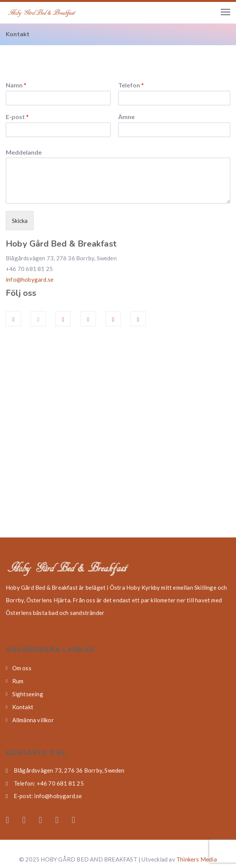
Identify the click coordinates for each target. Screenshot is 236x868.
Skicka (20, 221)
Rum (18, 681)
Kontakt (23, 707)
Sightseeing (28, 694)
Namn (16, 85)
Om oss (22, 668)
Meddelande (24, 152)
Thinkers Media (197, 859)
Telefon (131, 85)
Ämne (126, 117)
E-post (17, 117)
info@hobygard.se (30, 279)
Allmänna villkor (33, 720)
